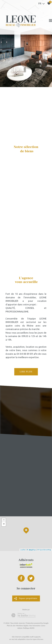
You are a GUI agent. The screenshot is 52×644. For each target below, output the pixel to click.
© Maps (31, 550)
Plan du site (11, 626)
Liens (43, 626)
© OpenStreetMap (44, 550)
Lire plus (26, 372)
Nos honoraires (35, 626)
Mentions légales (22, 626)
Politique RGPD (29, 628)
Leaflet (23, 550)
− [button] (4, 524)
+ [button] (4, 520)
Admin (20, 628)
